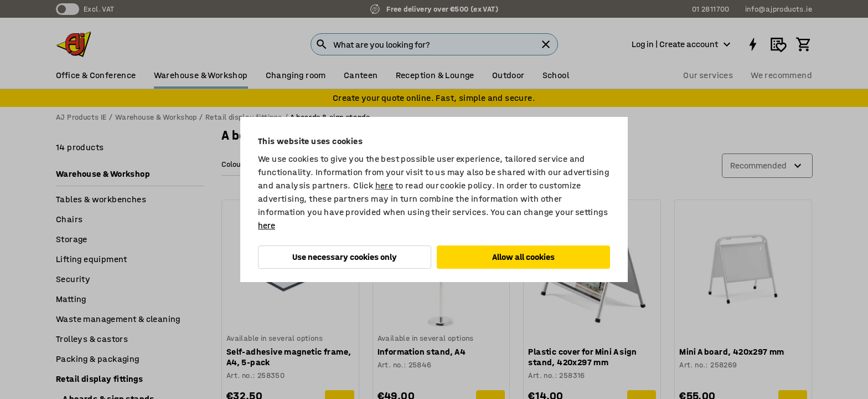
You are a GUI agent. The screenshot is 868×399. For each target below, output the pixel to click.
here (384, 185)
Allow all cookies (523, 257)
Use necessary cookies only (345, 257)
